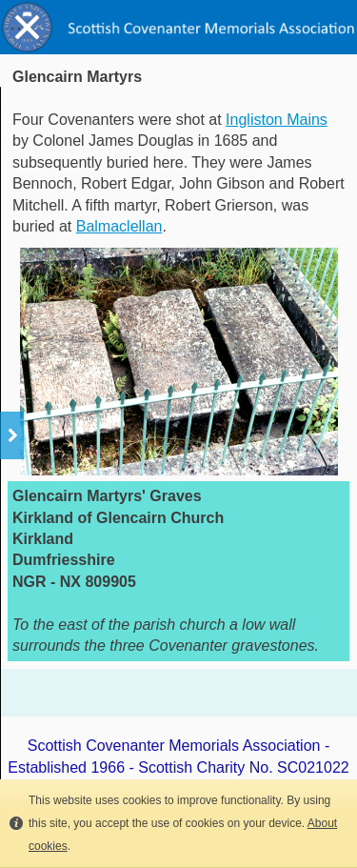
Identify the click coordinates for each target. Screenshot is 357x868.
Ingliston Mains (277, 120)
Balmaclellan (119, 226)
